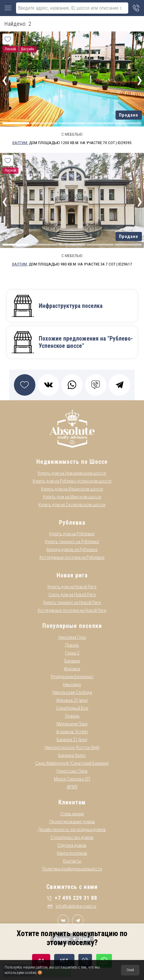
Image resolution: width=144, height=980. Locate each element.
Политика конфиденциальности (72, 869)
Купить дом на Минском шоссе (72, 497)
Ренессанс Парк (72, 771)
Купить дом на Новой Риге (72, 587)
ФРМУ (72, 787)
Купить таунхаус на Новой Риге (72, 602)
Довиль (72, 645)
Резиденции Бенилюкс (72, 677)
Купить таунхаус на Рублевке (72, 542)
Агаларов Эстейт (72, 732)
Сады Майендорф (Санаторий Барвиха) (72, 763)
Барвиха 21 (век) (72, 740)
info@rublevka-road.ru (72, 906)
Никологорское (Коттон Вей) (72, 747)
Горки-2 (72, 653)
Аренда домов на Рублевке (72, 549)
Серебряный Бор (72, 708)
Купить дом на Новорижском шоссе (72, 473)
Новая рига (72, 575)
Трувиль (72, 716)
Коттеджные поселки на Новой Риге (72, 610)
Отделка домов (72, 845)
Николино (72, 685)
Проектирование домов (72, 822)
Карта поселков (72, 853)
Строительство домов (72, 837)
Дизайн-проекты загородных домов (72, 830)
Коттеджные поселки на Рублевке (72, 557)
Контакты (72, 861)
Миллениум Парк (72, 724)
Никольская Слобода (72, 692)
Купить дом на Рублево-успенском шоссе (72, 481)
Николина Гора (72, 637)
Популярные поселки (72, 626)
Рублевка (72, 523)
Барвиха (72, 661)
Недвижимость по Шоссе (72, 462)
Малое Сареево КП (72, 779)
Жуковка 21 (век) (72, 700)
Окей (130, 970)
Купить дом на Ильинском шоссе (72, 489)
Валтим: (20, 143)
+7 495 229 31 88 (72, 898)
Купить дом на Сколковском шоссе (72, 505)
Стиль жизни (72, 814)
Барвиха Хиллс (72, 755)
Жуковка (72, 669)
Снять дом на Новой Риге (72, 595)
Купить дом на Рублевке (72, 534)
